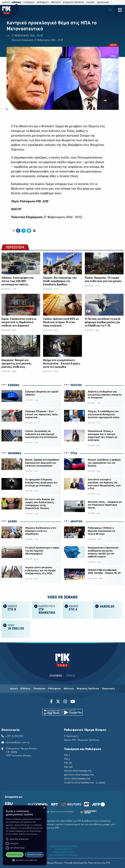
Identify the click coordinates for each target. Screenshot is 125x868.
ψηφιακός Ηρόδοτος (73, 2)
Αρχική (14, 689)
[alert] (25, 835)
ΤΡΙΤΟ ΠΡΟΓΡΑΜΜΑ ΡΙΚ (77, 779)
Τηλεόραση (39, 689)
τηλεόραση (29, 2)
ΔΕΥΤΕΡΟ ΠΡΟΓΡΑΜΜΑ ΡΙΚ (79, 775)
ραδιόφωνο (43, 2)
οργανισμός (103, 2)
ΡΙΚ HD (68, 763)
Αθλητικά (69, 689)
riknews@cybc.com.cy (18, 743)
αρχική (6, 2)
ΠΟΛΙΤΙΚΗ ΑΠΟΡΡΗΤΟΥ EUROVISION (64, 855)
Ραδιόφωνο (54, 689)
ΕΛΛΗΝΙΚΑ (56, 676)
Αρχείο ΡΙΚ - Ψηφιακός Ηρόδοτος (82, 740)
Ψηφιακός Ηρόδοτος (88, 689)
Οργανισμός (108, 689)
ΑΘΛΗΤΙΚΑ (77, 522)
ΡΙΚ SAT (68, 767)
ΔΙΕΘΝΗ (113, 45)
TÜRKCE (71, 676)
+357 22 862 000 (15, 736)
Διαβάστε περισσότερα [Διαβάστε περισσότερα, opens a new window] (28, 834)
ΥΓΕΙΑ (74, 453)
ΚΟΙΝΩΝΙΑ (14, 385)
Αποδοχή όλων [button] (15, 855)
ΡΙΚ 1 (67, 755)
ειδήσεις (16, 2)
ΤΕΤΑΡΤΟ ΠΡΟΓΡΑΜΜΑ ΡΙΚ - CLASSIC (85, 783)
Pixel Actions (95, 863)
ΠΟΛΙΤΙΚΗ (76, 385)
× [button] (44, 808)
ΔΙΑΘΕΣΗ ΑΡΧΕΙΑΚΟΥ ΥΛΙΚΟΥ (64, 852)
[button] (7, 839)
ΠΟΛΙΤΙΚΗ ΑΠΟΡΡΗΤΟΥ (64, 849)
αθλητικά (56, 2)
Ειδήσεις (26, 689)
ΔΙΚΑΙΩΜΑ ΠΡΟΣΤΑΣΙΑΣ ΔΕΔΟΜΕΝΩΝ (64, 846)
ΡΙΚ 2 (67, 759)
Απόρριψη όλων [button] (34, 855)
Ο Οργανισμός (71, 736)
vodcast (90, 2)
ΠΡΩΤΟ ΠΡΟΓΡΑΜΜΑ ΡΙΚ (78, 771)
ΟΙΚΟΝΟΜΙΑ (15, 453)
